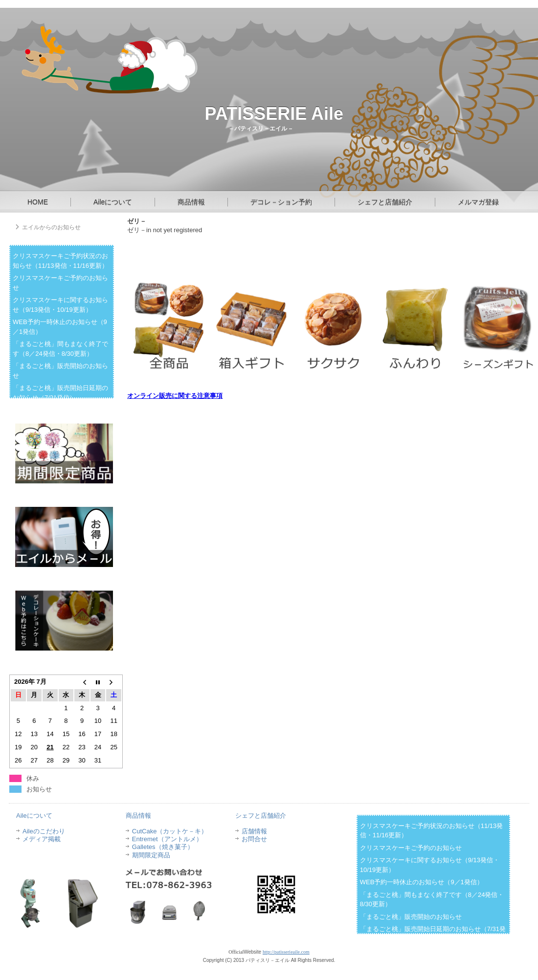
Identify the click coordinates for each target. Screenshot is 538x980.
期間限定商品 (151, 855)
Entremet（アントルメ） (167, 839)
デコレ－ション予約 (281, 202)
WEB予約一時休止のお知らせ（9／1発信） (422, 882)
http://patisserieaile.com (286, 952)
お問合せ (254, 839)
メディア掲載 (42, 839)
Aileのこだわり (44, 831)
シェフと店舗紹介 (385, 202)
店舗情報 (254, 831)
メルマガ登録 (478, 202)
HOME (38, 202)
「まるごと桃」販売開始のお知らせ (411, 917)
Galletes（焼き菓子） (163, 847)
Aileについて (113, 202)
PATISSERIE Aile (274, 114)
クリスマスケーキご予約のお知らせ (411, 848)
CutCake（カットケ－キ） (170, 831)
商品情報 (191, 202)
